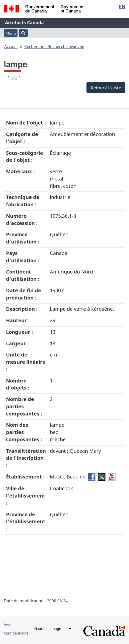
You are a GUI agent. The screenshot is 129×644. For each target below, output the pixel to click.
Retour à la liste (106, 87)
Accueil (11, 46)
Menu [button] (11, 33)
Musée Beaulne (68, 477)
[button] (23, 33)
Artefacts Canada (24, 22)
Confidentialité (16, 633)
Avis (7, 624)
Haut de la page (53, 629)
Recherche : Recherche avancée (54, 46)
